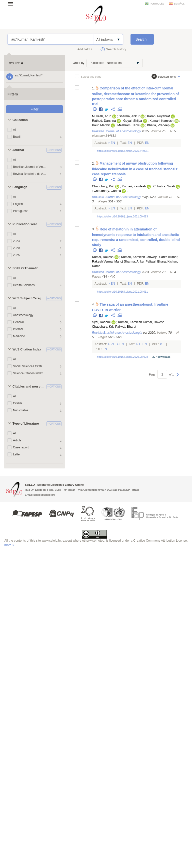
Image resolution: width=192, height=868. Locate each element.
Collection (20, 120)
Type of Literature (26, 424)
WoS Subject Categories (29, 298)
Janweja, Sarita (156, 257)
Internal (18, 329)
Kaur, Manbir (101, 125)
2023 (16, 241)
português (157, 4)
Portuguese (21, 211)
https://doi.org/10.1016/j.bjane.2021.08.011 (122, 292)
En (113, 143)
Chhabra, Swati (164, 186)
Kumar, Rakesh (103, 257)
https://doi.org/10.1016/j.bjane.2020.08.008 (122, 357)
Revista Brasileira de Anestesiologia (30, 174)
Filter (34, 109)
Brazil (17, 137)
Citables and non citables (29, 387)
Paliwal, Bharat (156, 262)
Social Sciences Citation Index (30, 366)
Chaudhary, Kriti (103, 186)
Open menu (12, 4)
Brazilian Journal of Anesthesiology (30, 167)
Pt (113, 344)
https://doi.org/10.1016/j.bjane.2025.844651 (123, 151)
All (15, 130)
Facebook (101, 110)
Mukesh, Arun (102, 116)
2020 (16, 248)
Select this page (91, 77)
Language (20, 187)
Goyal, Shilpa (133, 121)
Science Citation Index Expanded (30, 373)
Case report (21, 447)
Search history (116, 49)
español (179, 4)
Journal (18, 150)
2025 (16, 255)
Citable (18, 403)
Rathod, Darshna (104, 121)
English (18, 204)
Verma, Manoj (113, 262)
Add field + (85, 49)
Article (17, 440)
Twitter (107, 110)
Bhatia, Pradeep (158, 125)
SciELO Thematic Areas (29, 268)
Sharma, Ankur (129, 116)
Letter (17, 454)
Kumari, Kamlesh (161, 121)
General (18, 322)
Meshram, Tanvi (128, 125)
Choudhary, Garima (107, 191)
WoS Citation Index (27, 349)
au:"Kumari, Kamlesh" (50, 39)
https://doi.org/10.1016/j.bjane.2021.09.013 (122, 216)
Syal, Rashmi (101, 322)
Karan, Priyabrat (158, 116)
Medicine (19, 336)
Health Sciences (24, 285)
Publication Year (25, 224)
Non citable (20, 410)
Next (178, 377)
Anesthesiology (23, 315)
